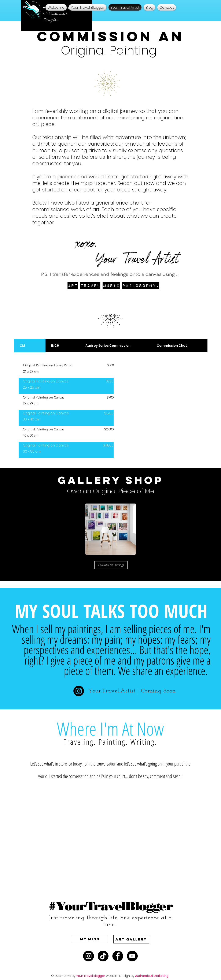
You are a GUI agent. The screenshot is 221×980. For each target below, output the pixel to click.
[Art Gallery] (131, 939)
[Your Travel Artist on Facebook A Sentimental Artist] (118, 956)
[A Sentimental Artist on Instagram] (89, 956)
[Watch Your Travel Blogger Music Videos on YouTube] (132, 956)
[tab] (30, 346)
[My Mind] (90, 939)
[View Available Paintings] (111, 565)
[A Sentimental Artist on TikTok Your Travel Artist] (103, 956)
